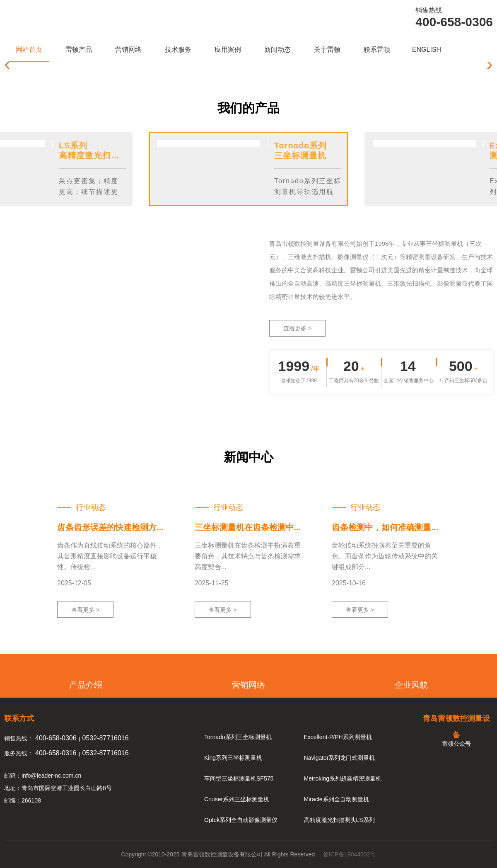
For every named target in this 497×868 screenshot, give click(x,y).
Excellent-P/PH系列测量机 (338, 737)
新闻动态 (277, 50)
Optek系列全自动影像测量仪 (241, 820)
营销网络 (128, 50)
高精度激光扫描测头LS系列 (339, 820)
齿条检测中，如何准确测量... (385, 527)
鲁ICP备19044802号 (350, 854)
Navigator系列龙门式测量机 (340, 758)
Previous (280, 193)
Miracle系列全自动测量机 (337, 799)
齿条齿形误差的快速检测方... (110, 527)
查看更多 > (297, 328)
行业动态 (91, 507)
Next (299, 193)
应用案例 (228, 50)
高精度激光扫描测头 (98, 155)
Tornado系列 (301, 145)
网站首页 (29, 50)
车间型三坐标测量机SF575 (239, 778)
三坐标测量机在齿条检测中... (248, 527)
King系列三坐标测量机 (233, 758)
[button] (487, 65)
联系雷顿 (377, 50)
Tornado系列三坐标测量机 (238, 737)
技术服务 (178, 50)
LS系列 (73, 145)
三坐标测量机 (300, 155)
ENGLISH (427, 50)
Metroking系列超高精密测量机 (343, 778)
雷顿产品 (79, 50)
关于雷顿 (327, 50)
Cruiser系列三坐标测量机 (237, 799)
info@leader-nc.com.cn (51, 776)
